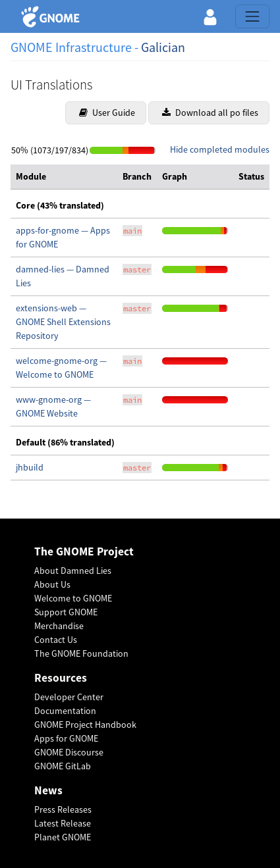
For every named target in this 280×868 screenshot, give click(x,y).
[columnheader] (64, 177)
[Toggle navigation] (252, 16)
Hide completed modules (220, 149)
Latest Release (63, 823)
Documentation (65, 711)
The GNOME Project (84, 552)
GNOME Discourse (69, 752)
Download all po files (210, 113)
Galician (163, 47)
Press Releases (63, 809)
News (48, 791)
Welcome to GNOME (73, 598)
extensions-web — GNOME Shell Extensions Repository (63, 322)
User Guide (107, 113)
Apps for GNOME (66, 738)
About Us (52, 584)
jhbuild (30, 467)
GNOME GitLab (63, 766)
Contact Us (56, 640)
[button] (210, 16)
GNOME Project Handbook (85, 725)
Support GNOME (66, 612)
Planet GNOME (63, 837)
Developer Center (69, 697)
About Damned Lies (73, 571)
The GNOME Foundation (81, 653)
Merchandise (59, 626)
